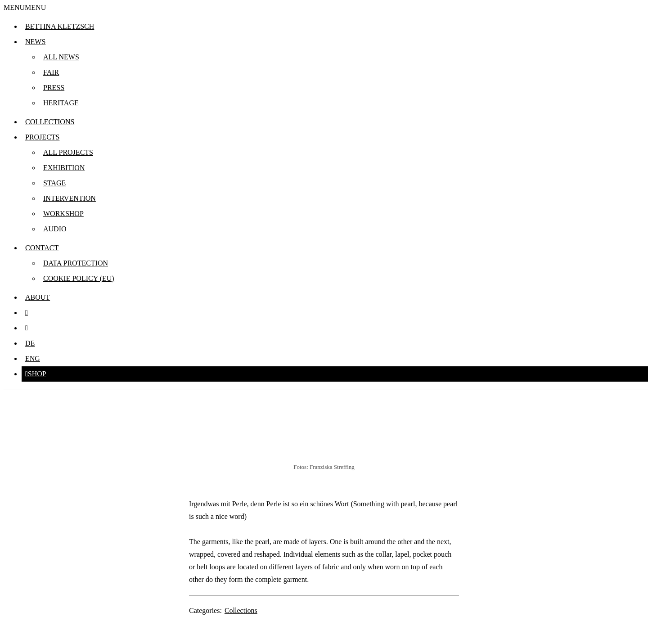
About (38, 297)
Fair (51, 72)
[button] (25, 7)
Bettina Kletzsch (60, 26)
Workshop (63, 214)
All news (61, 57)
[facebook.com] (27, 328)
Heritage (61, 103)
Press (54, 88)
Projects (42, 137)
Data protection (76, 263)
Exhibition (64, 168)
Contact (42, 248)
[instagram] (27, 313)
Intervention (70, 198)
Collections (50, 122)
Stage (54, 183)
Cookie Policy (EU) (79, 278)
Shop (37, 374)
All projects (68, 152)
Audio (55, 229)
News (35, 42)
